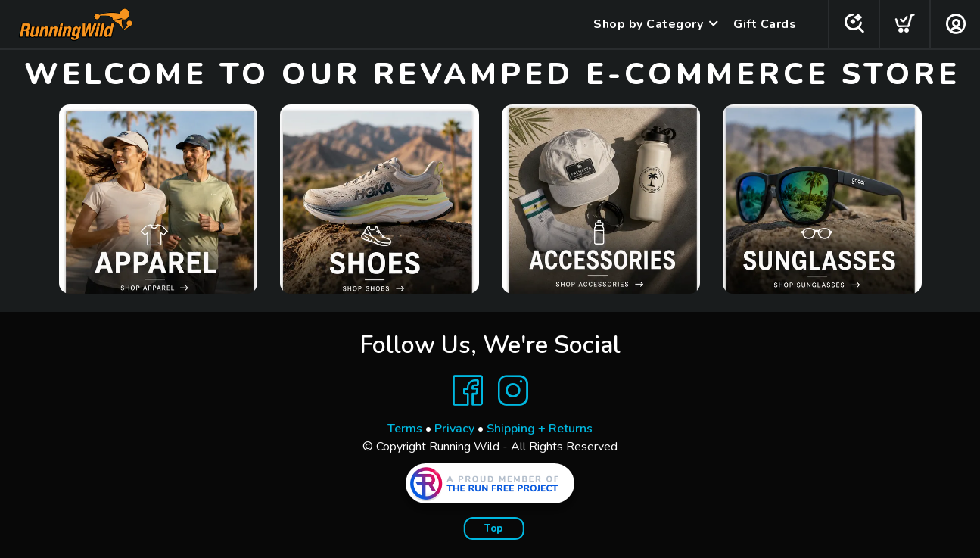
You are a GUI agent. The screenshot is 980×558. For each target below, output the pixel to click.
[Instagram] (513, 391)
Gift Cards (765, 24)
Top (494, 528)
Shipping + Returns (540, 429)
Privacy (454, 429)
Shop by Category (648, 24)
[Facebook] (468, 391)
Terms (405, 429)
